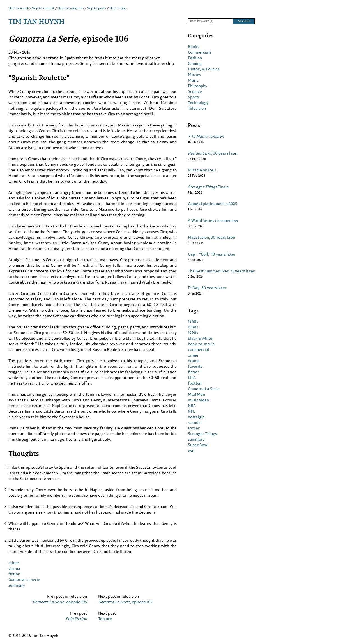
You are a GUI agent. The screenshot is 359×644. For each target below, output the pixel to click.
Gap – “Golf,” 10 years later (212, 254)
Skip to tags (118, 8)
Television (197, 108)
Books (193, 47)
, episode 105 (60, 602)
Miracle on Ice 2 (202, 170)
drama (14, 568)
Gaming (195, 63)
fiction (14, 574)
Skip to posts (97, 8)
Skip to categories (71, 8)
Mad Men (196, 394)
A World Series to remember (213, 220)
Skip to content (43, 8)
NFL (192, 411)
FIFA (192, 378)
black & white (200, 338)
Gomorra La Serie (24, 579)
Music (193, 80)
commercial (199, 349)
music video (198, 400)
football (195, 383)
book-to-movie (201, 344)
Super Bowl (198, 445)
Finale (208, 187)
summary (17, 585)
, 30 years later (213, 153)
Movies (194, 75)
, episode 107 (125, 602)
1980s (193, 327)
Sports (194, 97)
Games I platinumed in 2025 (212, 204)
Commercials (200, 52)
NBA (192, 406)
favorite (195, 366)
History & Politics (203, 69)
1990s (193, 333)
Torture (105, 619)
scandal (195, 422)
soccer (194, 428)
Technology (198, 103)
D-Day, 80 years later (207, 288)
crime (14, 563)
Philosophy (198, 86)
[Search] (210, 21)
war (191, 450)
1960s (193, 321)
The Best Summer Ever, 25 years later (221, 271)
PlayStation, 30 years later (212, 237)
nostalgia (196, 417)
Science (195, 91)
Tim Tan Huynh (36, 21)
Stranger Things (202, 434)
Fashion (195, 58)
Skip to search (19, 8)
